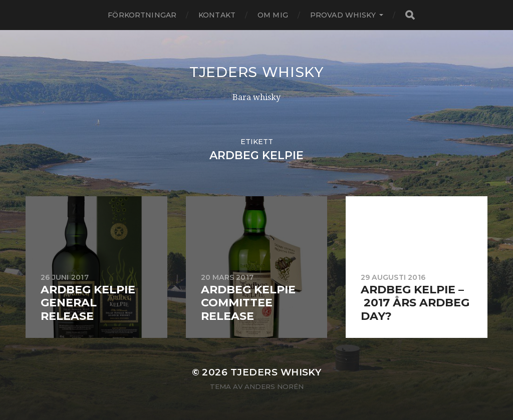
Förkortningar (142, 15)
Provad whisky (343, 15)
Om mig (273, 15)
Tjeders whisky (256, 72)
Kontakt (217, 15)
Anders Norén (274, 386)
